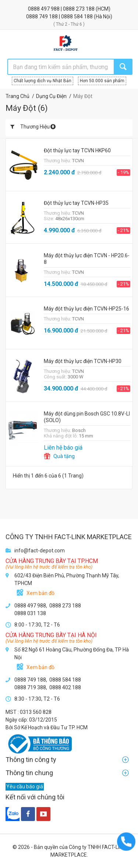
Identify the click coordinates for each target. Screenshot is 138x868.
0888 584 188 (77, 17)
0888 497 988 (44, 9)
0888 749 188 (43, 17)
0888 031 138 (30, 613)
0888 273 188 (79, 9)
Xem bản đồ (40, 593)
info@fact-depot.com (40, 551)
